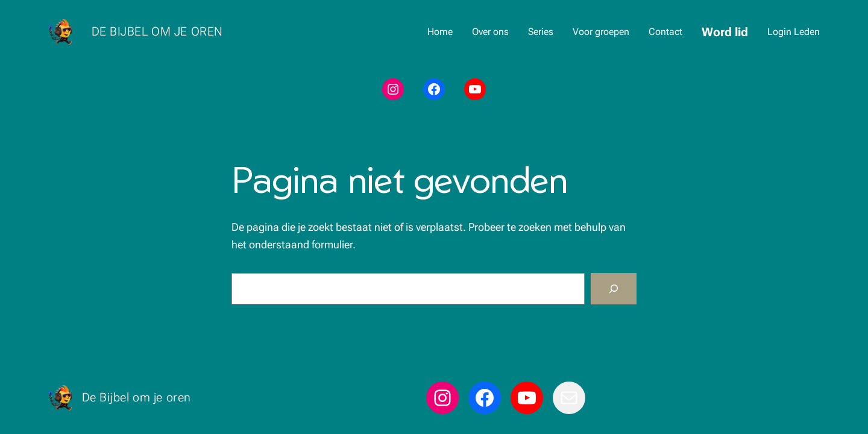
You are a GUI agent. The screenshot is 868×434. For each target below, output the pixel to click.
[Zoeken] (614, 289)
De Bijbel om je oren (157, 31)
